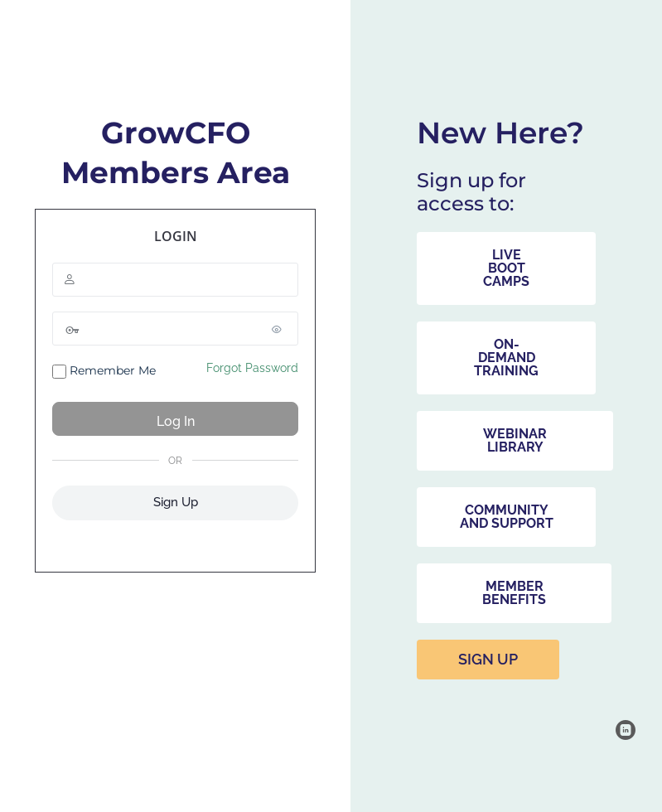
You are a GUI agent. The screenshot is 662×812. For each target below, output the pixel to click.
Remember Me (104, 371)
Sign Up (176, 502)
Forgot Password (252, 368)
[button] (506, 268)
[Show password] (282, 329)
